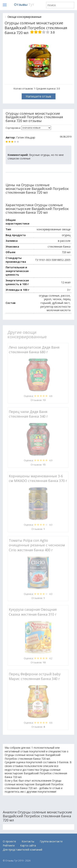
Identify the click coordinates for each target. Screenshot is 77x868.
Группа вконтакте (51, 841)
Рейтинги (9, 845)
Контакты (28, 841)
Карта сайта (28, 845)
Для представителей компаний (23, 850)
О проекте (9, 841)
